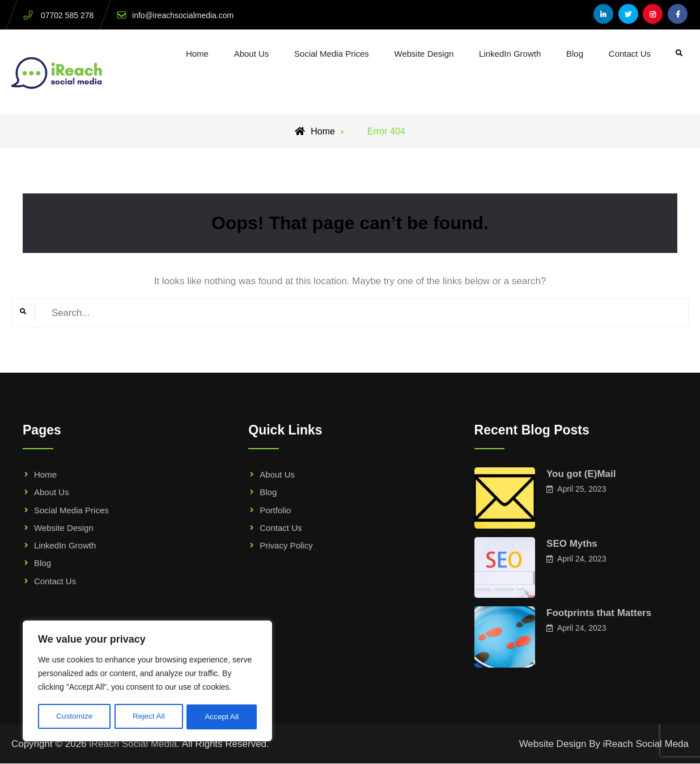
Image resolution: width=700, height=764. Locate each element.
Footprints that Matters (599, 613)
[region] (147, 682)
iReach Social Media (133, 744)
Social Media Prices (332, 54)
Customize (74, 717)
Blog (575, 54)
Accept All (222, 717)
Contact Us (630, 54)
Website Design (424, 54)
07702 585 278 (67, 15)
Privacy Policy (286, 545)
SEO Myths (572, 544)
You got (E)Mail (581, 474)
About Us (252, 54)
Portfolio (275, 510)
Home (197, 54)
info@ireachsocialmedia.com (183, 15)
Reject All (149, 717)
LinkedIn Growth (510, 54)
